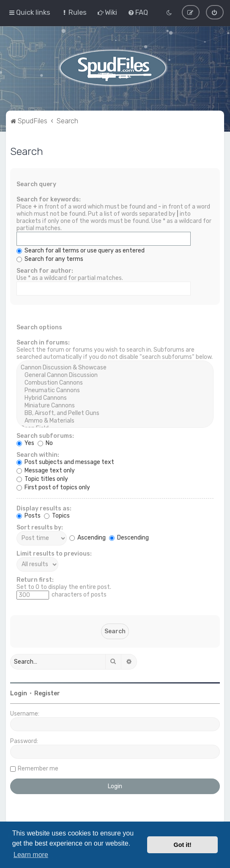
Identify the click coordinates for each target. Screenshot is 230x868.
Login (19, 693)
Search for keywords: (49, 199)
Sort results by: (40, 527)
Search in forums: (43, 342)
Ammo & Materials (115, 420)
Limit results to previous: (54, 553)
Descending (129, 538)
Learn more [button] (31, 855)
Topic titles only (42, 479)
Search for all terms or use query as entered (81, 250)
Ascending (88, 538)
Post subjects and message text (65, 462)
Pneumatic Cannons (115, 390)
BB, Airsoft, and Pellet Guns (115, 413)
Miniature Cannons (115, 405)
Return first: (35, 579)
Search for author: (45, 270)
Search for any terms (50, 259)
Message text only (46, 470)
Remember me (38, 768)
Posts (29, 515)
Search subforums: (45, 435)
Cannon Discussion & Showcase (115, 367)
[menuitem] (74, 12)
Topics (57, 515)
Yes (25, 443)
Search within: (38, 454)
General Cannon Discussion (115, 375)
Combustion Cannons (115, 382)
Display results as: (44, 508)
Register (47, 693)
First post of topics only (53, 487)
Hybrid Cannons (115, 398)
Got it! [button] (183, 845)
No (45, 443)
